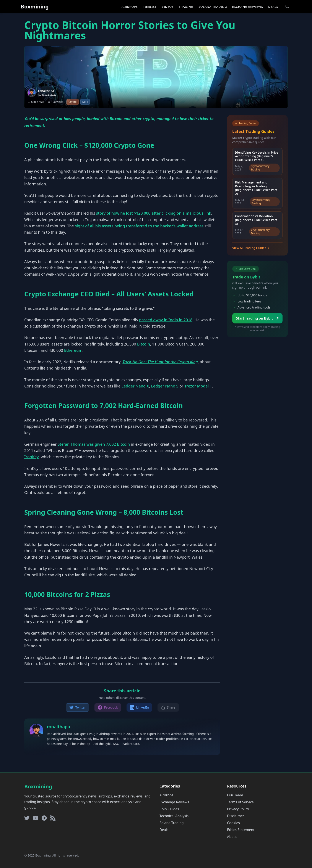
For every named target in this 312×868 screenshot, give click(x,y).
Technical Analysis (174, 816)
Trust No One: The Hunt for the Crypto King (160, 362)
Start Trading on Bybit (257, 318)
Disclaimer (236, 816)
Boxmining (35, 6)
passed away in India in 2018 (166, 320)
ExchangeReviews (248, 7)
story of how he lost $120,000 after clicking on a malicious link (154, 213)
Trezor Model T (198, 386)
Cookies (233, 823)
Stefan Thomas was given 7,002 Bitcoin (94, 444)
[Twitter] (27, 818)
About (232, 837)
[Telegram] (44, 818)
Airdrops (130, 7)
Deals (273, 7)
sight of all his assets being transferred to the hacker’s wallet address (139, 226)
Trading (186, 7)
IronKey (32, 457)
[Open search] (287, 6)
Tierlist (150, 7)
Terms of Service (240, 802)
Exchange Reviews (174, 802)
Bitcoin (144, 344)
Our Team (235, 795)
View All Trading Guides (251, 248)
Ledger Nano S (165, 386)
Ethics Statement (241, 830)
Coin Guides (169, 809)
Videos (168, 7)
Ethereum (73, 350)
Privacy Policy (238, 809)
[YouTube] (36, 818)
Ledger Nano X (135, 386)
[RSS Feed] (53, 818)
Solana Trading (213, 7)
